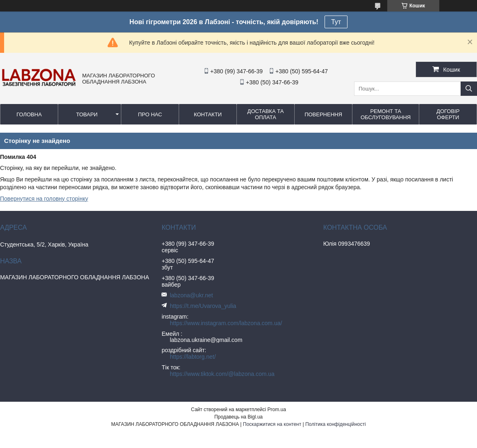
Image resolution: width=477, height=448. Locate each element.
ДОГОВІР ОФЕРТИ (448, 114)
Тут (336, 22)
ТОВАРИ (87, 114)
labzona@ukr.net (191, 295)
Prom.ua (277, 410)
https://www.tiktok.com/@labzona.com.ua (222, 374)
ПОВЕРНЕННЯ (323, 114)
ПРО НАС (150, 114)
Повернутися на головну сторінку (44, 199)
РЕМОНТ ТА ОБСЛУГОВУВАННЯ (386, 114)
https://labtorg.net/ (193, 357)
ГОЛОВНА (29, 114)
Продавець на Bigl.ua (238, 417)
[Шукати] (469, 89)
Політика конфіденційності (336, 424)
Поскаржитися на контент (272, 424)
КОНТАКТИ (208, 114)
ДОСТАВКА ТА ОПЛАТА (266, 114)
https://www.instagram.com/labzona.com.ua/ (226, 323)
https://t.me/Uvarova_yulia (203, 306)
